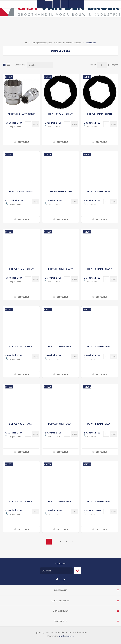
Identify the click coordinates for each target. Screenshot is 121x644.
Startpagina (26, 43)
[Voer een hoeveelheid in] (28, 124)
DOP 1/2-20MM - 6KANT (100, 424)
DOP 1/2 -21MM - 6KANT (100, 114)
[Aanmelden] (56, 571)
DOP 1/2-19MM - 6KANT (60, 424)
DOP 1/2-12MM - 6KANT (60, 269)
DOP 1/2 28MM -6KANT (60, 191)
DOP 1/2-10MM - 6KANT (100, 191)
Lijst (9, 65)
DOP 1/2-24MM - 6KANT (100, 501)
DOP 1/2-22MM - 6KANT (21, 501)
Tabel (4, 65)
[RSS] (64, 580)
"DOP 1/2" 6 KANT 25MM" (21, 114)
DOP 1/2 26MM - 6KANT (21, 191)
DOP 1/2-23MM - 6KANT (60, 501)
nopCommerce (67, 636)
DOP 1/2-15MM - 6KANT (60, 346)
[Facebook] (57, 580)
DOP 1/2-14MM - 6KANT (21, 346)
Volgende (72, 542)
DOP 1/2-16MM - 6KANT (100, 346)
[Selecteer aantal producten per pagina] (102, 65)
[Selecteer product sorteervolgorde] (40, 65)
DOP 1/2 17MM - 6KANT (60, 114)
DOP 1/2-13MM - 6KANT (100, 269)
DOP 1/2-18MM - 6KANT (21, 424)
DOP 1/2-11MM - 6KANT (21, 269)
